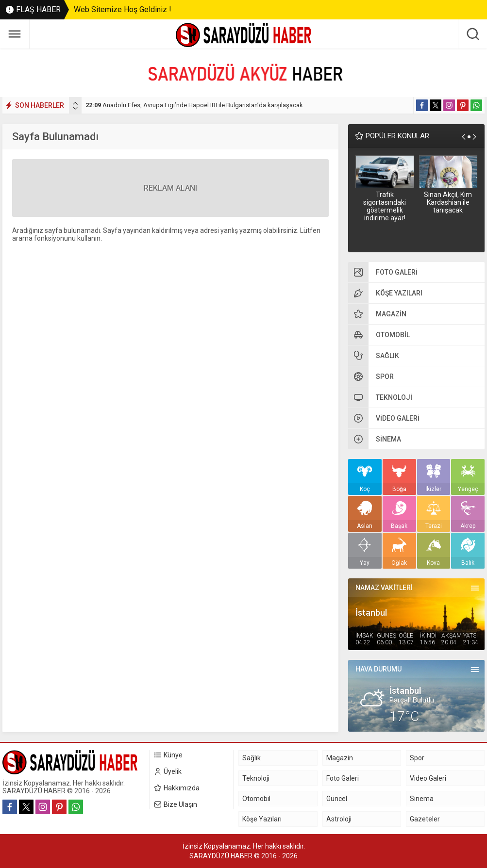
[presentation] (75, 103)
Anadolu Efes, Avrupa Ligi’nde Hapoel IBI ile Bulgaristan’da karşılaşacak (194, 105)
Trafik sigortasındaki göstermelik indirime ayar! (385, 206)
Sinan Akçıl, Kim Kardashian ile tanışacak (448, 202)
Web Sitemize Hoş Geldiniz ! (123, 9)
